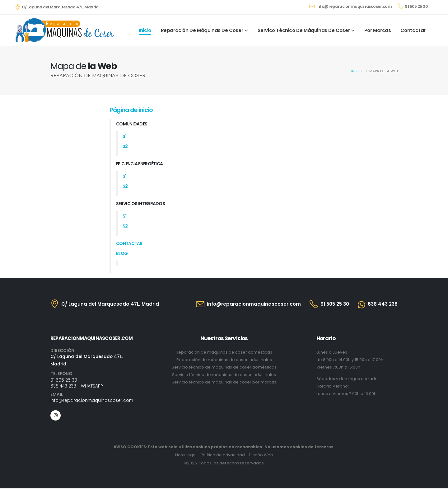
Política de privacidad (223, 456)
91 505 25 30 (413, 6)
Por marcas (378, 30)
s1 (125, 136)
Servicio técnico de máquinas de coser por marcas (224, 382)
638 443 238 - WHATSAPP (77, 386)
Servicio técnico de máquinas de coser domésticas (224, 367)
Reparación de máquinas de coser (202, 30)
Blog (122, 253)
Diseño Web (261, 456)
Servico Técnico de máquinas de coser (304, 30)
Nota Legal (186, 456)
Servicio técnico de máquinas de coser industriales (224, 375)
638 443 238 (383, 304)
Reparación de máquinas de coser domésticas (224, 352)
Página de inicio (131, 110)
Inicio (145, 30)
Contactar (413, 30)
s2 (125, 146)
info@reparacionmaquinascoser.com (350, 6)
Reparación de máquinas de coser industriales (224, 360)
